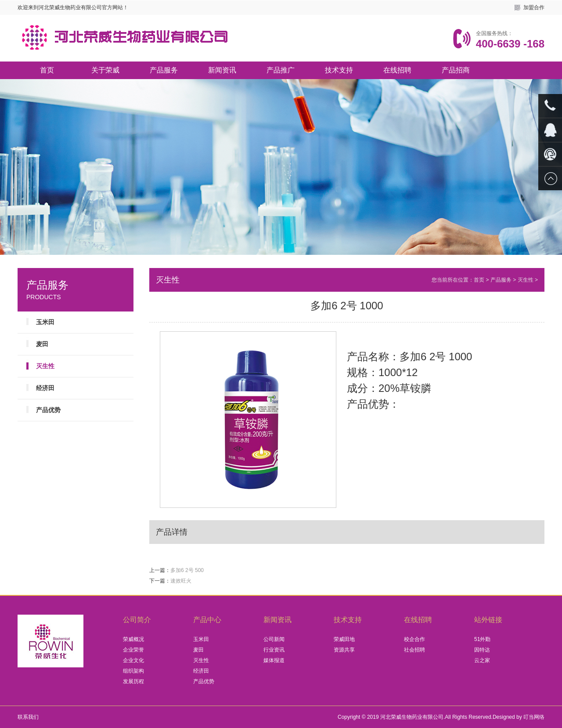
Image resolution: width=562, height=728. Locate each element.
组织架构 (133, 671)
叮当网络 (534, 717)
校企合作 (414, 639)
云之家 (482, 660)
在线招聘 (397, 70)
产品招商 (456, 70)
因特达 (482, 650)
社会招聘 (414, 650)
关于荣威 (105, 70)
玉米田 (45, 322)
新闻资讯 (222, 70)
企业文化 (133, 660)
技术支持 (339, 70)
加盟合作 (534, 7)
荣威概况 (133, 639)
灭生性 (526, 280)
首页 (47, 70)
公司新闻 (274, 639)
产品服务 (164, 70)
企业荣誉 (133, 650)
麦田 (42, 344)
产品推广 (281, 70)
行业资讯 (274, 650)
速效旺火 (181, 581)
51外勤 (482, 639)
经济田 (45, 388)
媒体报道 (274, 660)
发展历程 (133, 681)
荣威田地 (344, 639)
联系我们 (28, 717)
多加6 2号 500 (187, 570)
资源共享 (344, 650)
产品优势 (48, 410)
